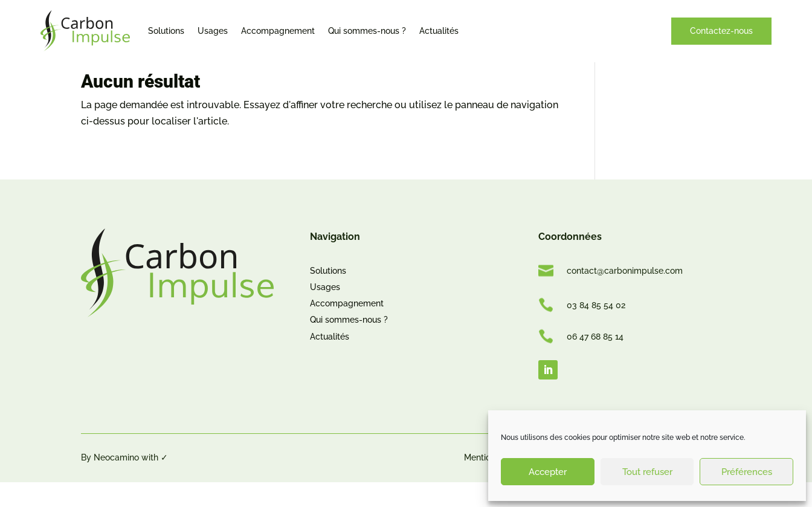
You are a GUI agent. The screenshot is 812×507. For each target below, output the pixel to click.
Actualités (439, 31)
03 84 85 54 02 (596, 329)
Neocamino (116, 482)
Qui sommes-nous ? (367, 31)
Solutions (166, 31)
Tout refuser (647, 472)
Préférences (747, 472)
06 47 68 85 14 (595, 361)
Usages (213, 31)
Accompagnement (278, 31)
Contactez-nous (721, 31)
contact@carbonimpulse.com (625, 295)
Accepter (548, 472)
